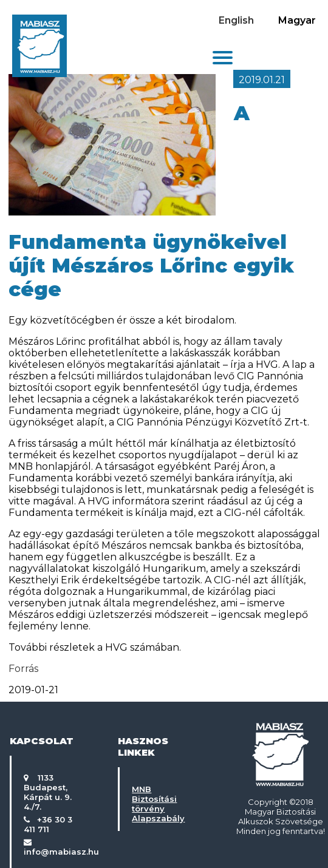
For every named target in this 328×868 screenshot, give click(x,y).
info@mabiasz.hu (61, 852)
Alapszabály (158, 818)
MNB (142, 789)
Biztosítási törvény (154, 804)
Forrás (23, 669)
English (236, 20)
